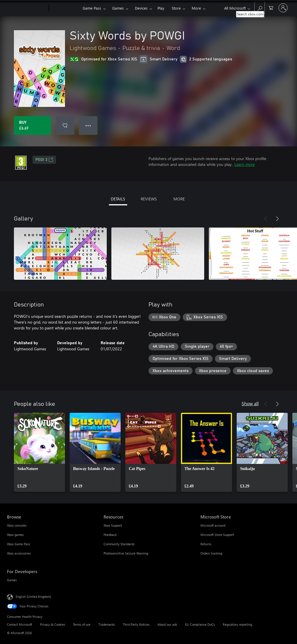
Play (161, 8)
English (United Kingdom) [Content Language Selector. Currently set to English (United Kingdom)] (33, 597)
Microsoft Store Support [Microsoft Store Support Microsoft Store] (217, 535)
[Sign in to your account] (283, 8)
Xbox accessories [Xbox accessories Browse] (19, 553)
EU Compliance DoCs (200, 624)
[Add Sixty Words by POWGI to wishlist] (65, 125)
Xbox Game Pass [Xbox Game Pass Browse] (19, 544)
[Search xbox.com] (260, 7)
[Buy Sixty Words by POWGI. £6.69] (32, 125)
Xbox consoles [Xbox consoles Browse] (17, 525)
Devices (141, 8)
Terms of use (82, 624)
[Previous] (266, 219)
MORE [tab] (179, 199)
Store (176, 8)
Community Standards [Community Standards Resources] (119, 544)
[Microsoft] (27, 8)
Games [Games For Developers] (12, 580)
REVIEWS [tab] (149, 199)
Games (118, 8)
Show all (250, 403)
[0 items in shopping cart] (271, 7)
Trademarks (107, 624)
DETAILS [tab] (118, 199)
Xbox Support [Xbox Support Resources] (113, 525)
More (196, 8)
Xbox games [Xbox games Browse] (15, 535)
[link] (39, 452)
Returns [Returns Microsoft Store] (206, 544)
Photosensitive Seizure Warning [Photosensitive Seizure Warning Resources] (126, 553)
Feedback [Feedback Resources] (110, 535)
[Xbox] (65, 8)
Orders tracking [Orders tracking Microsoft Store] (211, 553)
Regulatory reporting (237, 624)
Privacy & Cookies (53, 624)
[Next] (277, 219)
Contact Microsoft (20, 624)
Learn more (245, 164)
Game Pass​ (92, 8)
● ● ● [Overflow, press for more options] (88, 125)
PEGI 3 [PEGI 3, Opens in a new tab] (44, 160)
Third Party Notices (136, 624)
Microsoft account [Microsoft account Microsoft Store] (213, 525)
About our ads (167, 624)
